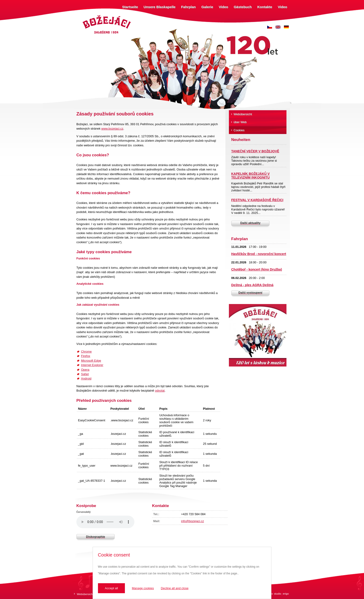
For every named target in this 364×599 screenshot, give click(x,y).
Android (86, 378)
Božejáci (87, 16)
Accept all (111, 588)
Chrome (86, 352)
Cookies (239, 130)
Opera (85, 370)
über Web (240, 122)
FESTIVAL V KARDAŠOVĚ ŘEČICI (257, 200)
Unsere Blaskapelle (159, 7)
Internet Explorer (92, 365)
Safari (85, 374)
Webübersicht (243, 114)
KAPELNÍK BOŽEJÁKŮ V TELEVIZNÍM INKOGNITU (250, 176)
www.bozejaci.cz (112, 129)
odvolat (160, 391)
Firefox (86, 356)
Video (223, 7)
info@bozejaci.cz (192, 521)
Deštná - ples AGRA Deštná (252, 285)
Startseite (130, 7)
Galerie (207, 7)
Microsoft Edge (91, 361)
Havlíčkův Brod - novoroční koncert (259, 254)
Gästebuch (243, 7)
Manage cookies (143, 588)
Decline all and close (175, 588)
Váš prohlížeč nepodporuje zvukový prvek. (105, 522)
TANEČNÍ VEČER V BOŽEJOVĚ (255, 151)
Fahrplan (188, 7)
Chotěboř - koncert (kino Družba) (257, 269)
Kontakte (265, 7)
